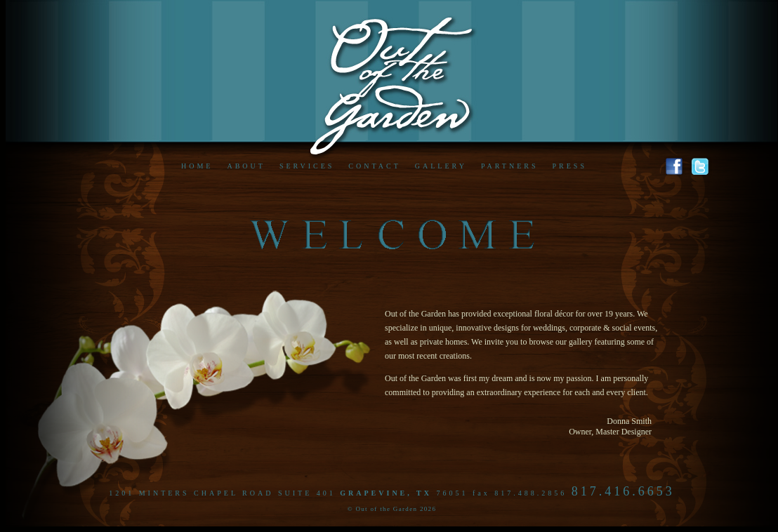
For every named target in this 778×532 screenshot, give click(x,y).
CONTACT (374, 166)
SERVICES (307, 166)
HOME (197, 166)
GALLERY (441, 166)
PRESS (569, 166)
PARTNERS (510, 166)
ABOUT (246, 166)
